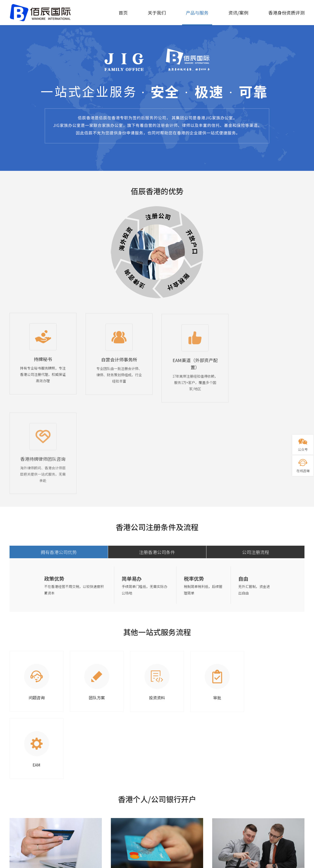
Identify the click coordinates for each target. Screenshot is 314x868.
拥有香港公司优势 (59, 469)
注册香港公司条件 (157, 469)
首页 (123, 13)
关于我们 (157, 13)
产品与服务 (197, 13)
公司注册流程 (256, 469)
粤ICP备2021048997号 (157, 864)
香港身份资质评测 (286, 13)
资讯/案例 (238, 13)
